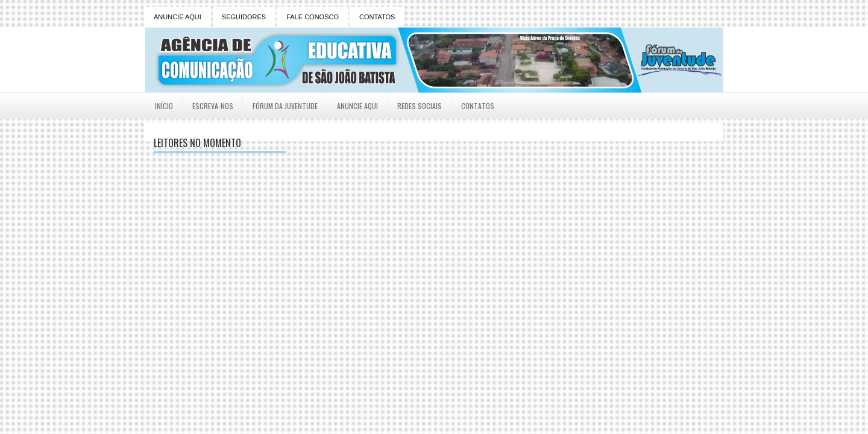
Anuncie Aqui (357, 106)
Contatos (478, 106)
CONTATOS (377, 17)
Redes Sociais (420, 106)
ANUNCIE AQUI (178, 17)
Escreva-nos (213, 106)
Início (164, 106)
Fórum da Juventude (285, 106)
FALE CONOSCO (313, 17)
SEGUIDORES (244, 17)
